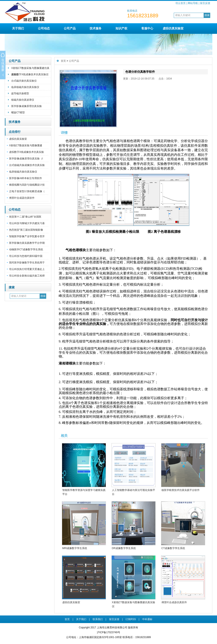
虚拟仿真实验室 (173, 28)
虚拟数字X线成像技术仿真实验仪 (30, 74)
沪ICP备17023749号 (108, 632)
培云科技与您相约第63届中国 (26, 256)
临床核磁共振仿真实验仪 (25, 87)
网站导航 (193, 3)
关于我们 (18, 28)
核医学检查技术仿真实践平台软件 (181, 490)
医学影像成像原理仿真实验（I (26, 159)
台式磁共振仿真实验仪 (24, 81)
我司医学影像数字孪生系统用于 (27, 263)
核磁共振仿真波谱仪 (23, 100)
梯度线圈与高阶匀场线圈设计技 (27, 185)
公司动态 (44, 28)
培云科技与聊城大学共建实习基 (27, 223)
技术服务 (96, 28)
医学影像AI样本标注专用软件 (26, 178)
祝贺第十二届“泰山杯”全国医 (25, 217)
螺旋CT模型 (18, 112)
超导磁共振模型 (20, 93)
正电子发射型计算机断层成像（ (27, 191)
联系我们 (98, 619)
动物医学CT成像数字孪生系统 (26, 249)
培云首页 (181, 3)
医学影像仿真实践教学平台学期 (27, 243)
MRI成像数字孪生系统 (75, 548)
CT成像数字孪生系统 (173, 548)
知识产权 (121, 28)
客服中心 (147, 28)
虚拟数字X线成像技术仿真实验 (26, 152)
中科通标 (147, 619)
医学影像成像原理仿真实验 (26, 106)
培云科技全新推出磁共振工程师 (27, 276)
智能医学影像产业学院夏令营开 (27, 236)
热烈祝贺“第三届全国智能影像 (26, 230)
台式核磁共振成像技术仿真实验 (27, 165)
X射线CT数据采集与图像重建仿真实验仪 (30, 69)
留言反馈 (205, 3)
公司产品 (70, 28)
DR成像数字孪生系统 (124, 548)
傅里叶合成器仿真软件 (22, 198)
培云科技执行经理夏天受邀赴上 (27, 269)
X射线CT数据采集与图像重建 (26, 145)
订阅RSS (131, 619)
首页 (63, 61)
